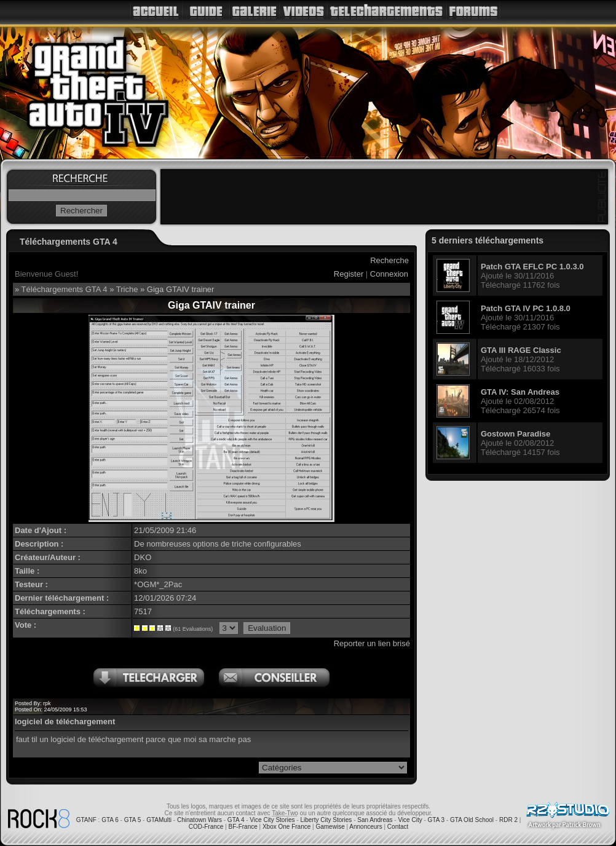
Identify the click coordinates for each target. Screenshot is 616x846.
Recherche (389, 260)
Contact (398, 827)
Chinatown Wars (199, 820)
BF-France (243, 827)
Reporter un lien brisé (372, 643)
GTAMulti (159, 820)
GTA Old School (472, 820)
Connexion (389, 274)
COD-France (206, 827)
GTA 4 (236, 820)
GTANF (86, 820)
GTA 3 (436, 820)
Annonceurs (365, 827)
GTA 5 (133, 820)
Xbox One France (286, 827)
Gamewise (330, 827)
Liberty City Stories (326, 820)
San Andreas (375, 820)
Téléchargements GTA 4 (65, 289)
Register (349, 274)
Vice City (410, 820)
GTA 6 (110, 820)
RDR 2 (508, 820)
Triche (127, 289)
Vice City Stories (272, 820)
